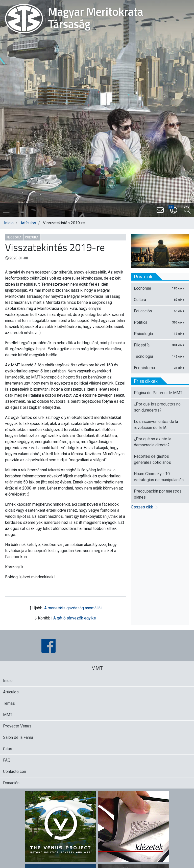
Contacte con (15, 771)
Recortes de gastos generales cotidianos (152, 459)
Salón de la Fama (18, 737)
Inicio (9, 223)
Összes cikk (144, 507)
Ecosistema (160, 368)
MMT (8, 715)
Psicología (160, 334)
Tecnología (160, 356)
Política (160, 322)
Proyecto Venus (17, 726)
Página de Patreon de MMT (158, 393)
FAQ (7, 760)
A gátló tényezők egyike (75, 618)
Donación (11, 783)
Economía (160, 288)
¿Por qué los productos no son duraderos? (157, 407)
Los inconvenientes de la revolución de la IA (156, 425)
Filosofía (14, 237)
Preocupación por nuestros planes (158, 494)
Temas (9, 703)
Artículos (28, 223)
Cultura (32, 237)
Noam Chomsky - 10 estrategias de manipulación (159, 477)
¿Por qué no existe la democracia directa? (153, 442)
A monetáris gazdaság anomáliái (73, 608)
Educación (160, 311)
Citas (8, 749)
